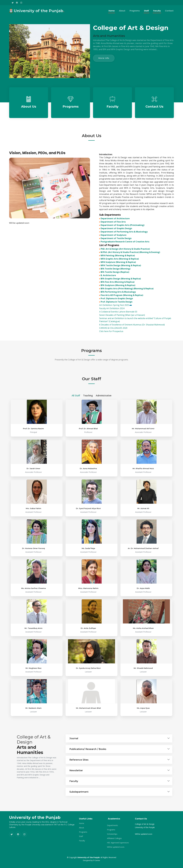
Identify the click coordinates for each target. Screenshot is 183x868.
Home (112, 11)
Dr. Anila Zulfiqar (88, 657)
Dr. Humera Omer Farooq (33, 577)
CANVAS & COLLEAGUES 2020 (113, 337)
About (122, 11)
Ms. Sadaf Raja (88, 577)
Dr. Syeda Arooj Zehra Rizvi (88, 697)
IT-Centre (97, 860)
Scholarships (112, 834)
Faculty (157, 11)
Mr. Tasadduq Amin (33, 657)
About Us (29, 117)
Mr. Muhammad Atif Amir (143, 458)
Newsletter (76, 800)
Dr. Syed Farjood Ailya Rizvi (88, 538)
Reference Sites (79, 789)
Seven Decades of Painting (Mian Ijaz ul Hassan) (122, 324)
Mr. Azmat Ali (143, 538)
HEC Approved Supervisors (118, 843)
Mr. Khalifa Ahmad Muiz (143, 498)
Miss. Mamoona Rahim (88, 617)
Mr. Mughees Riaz (33, 697)
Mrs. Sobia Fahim (33, 538)
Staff (146, 11)
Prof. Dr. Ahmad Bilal (88, 458)
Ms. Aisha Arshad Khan (143, 657)
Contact (169, 11)
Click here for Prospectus (111, 340)
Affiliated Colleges (114, 838)
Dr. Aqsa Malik (143, 617)
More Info (104, 58)
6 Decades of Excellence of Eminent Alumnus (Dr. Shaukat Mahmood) (132, 334)
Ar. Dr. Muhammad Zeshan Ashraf (143, 577)
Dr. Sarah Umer (33, 498)
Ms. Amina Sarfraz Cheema (33, 617)
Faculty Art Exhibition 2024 (112, 318)
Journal (74, 768)
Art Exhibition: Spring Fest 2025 (116, 314)
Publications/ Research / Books (88, 778)
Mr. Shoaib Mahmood (143, 697)
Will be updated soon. (116, 847)
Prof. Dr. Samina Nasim (33, 458)
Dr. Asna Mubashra (88, 498)
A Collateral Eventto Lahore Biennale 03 (118, 321)
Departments (112, 825)
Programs (135, 11)
